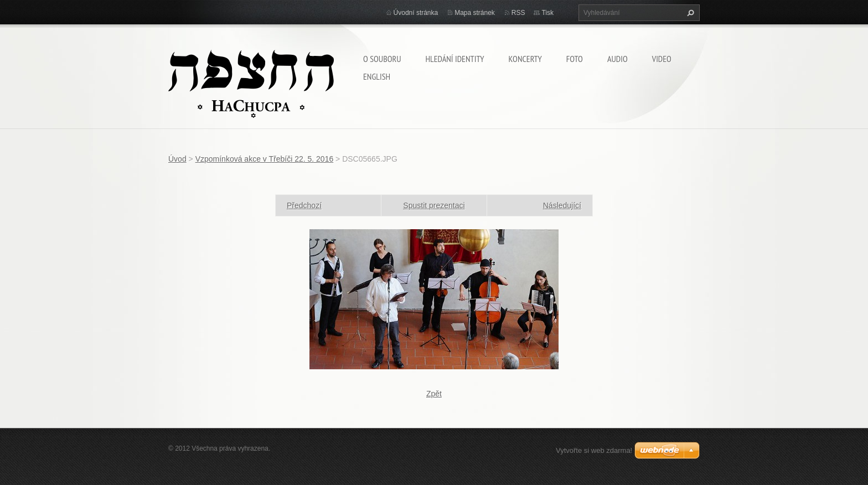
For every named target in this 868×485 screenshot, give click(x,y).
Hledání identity (454, 59)
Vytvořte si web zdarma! (594, 450)
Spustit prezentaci (434, 205)
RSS (518, 13)
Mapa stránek (475, 13)
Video (662, 59)
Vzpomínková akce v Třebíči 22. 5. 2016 (265, 159)
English (377, 76)
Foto (575, 59)
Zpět (434, 394)
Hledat (689, 13)
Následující (562, 205)
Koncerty (525, 59)
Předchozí (304, 205)
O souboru (382, 59)
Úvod (177, 159)
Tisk (547, 13)
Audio (618, 59)
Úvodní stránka (416, 13)
